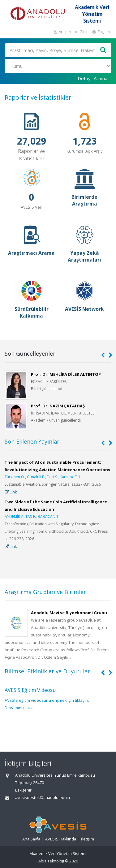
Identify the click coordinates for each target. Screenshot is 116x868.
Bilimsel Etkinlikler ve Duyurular (47, 671)
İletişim (88, 839)
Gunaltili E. (36, 477)
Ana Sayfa (31, 839)
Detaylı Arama (92, 78)
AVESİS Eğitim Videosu (30, 690)
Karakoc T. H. (71, 477)
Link (11, 492)
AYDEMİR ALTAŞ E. (20, 516)
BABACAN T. (49, 516)
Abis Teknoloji (51, 861)
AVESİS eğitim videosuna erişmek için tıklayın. (47, 700)
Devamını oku (19, 708)
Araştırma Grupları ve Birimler (45, 592)
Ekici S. (52, 477)
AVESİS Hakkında (61, 839)
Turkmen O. (15, 477)
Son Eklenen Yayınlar (32, 441)
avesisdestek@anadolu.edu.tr (43, 798)
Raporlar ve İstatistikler (38, 97)
